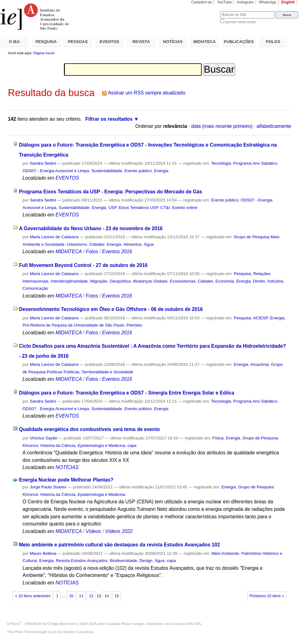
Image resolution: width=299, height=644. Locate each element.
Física (218, 438)
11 (81, 596)
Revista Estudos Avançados (82, 561)
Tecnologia (221, 163)
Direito (259, 281)
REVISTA (141, 42)
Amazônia (259, 364)
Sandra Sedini (43, 163)
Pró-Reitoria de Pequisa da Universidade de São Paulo (73, 325)
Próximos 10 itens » (267, 596)
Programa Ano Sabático (255, 163)
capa (132, 445)
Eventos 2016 (117, 252)
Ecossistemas (183, 281)
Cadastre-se (201, 2)
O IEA (14, 42)
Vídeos (93, 531)
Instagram (245, 2)
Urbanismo (77, 244)
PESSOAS (78, 42)
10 (71, 596)
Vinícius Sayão (43, 438)
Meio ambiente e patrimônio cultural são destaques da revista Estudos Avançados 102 (119, 545)
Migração (99, 281)
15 (117, 596)
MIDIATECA (205, 42)
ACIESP (260, 318)
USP (113, 208)
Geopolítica (120, 281)
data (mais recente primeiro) (222, 126)
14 (107, 596)
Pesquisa (242, 274)
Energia (161, 171)
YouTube (224, 2)
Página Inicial (44, 53)
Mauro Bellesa (43, 553)
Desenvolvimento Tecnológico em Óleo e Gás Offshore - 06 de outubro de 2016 (111, 309)
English (288, 2)
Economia (225, 281)
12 (91, 596)
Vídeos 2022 (119, 531)
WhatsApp (268, 2)
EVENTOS (110, 42)
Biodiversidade (123, 561)
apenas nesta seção (240, 22)
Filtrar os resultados (109, 119)
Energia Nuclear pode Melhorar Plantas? (66, 480)
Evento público (138, 171)
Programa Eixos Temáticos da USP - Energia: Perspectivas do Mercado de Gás (111, 192)
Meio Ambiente (225, 553)
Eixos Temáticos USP (138, 208)
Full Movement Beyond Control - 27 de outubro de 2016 (83, 265)
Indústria (275, 281)
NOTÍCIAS (173, 42)
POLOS (273, 42)
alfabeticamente (274, 126)
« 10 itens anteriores (33, 596)
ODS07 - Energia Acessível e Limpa (56, 171)
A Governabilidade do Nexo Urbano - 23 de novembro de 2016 (91, 228)
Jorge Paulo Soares (48, 487)
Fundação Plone (118, 624)
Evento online (185, 208)
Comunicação (35, 288)
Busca (205, 11)
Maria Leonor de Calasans (54, 237)
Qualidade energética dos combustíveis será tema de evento (89, 429)
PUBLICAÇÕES (239, 42)
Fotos (92, 252)
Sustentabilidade (107, 171)
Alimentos (132, 244)
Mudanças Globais (150, 281)
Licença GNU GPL (187, 624)
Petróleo (134, 325)
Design (146, 561)
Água (149, 244)
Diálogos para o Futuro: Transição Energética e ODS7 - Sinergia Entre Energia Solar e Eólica (127, 393)
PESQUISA (46, 42)
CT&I (165, 208)
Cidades (97, 244)
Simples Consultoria (78, 632)
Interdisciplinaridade (69, 281)
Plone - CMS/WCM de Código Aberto (40, 624)
